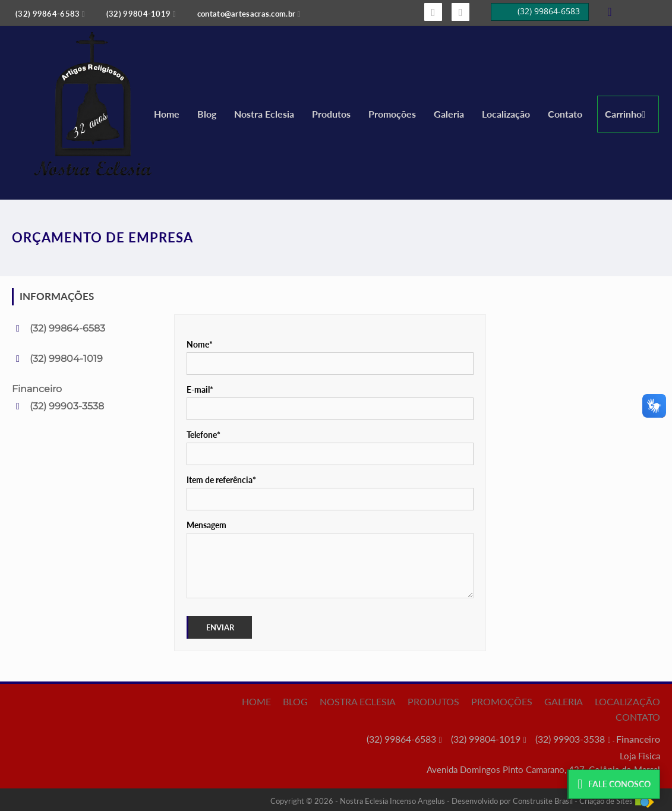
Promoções (392, 114)
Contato (565, 114)
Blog (207, 114)
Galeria (449, 114)
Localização (506, 114)
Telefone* (204, 435)
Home (167, 114)
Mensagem (206, 525)
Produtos (331, 114)
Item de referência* (221, 480)
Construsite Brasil (543, 801)
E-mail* (200, 389)
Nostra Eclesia (264, 114)
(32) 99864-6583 (67, 328)
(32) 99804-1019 (66, 359)
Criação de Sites (606, 801)
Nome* (200, 344)
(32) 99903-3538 (67, 406)
